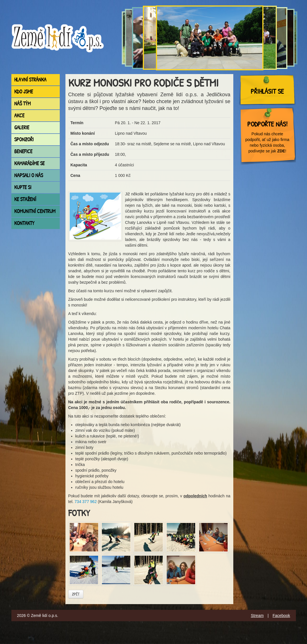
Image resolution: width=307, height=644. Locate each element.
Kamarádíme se (29, 163)
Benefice (23, 151)
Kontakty (24, 223)
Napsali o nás (29, 175)
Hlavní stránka (30, 80)
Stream (257, 616)
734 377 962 (86, 502)
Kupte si (23, 187)
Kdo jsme (24, 92)
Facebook (281, 616)
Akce (19, 115)
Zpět (76, 594)
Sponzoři (24, 139)
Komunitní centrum (35, 211)
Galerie (22, 127)
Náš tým (22, 104)
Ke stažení (25, 199)
